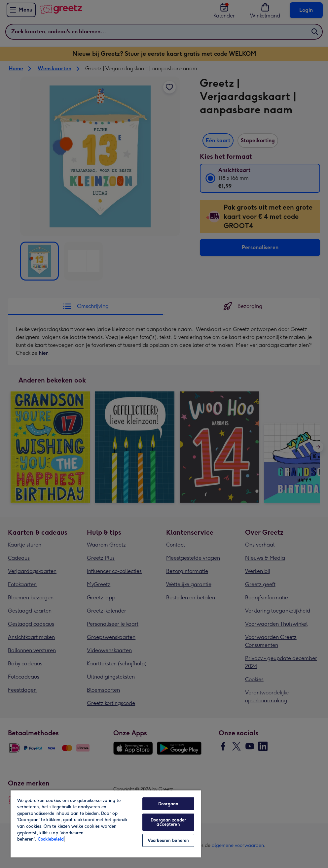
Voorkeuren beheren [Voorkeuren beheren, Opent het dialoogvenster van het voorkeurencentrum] (168, 840)
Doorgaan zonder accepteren (168, 822)
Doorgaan (168, 804)
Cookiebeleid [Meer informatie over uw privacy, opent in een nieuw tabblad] (51, 839)
